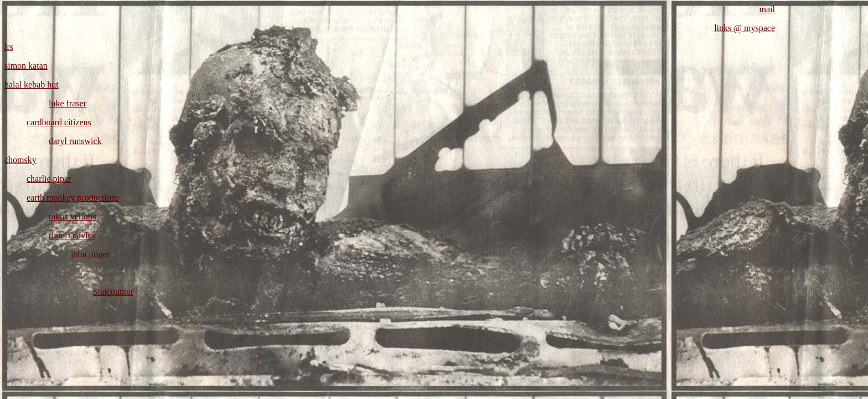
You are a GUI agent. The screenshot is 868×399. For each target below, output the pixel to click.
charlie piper (49, 179)
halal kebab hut (32, 85)
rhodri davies (72, 235)
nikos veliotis (73, 216)
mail (767, 9)
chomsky (20, 160)
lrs (9, 47)
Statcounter (113, 292)
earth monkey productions (73, 198)
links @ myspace (745, 28)
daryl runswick (75, 141)
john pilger (90, 254)
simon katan (26, 66)
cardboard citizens (59, 122)
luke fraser (68, 103)
